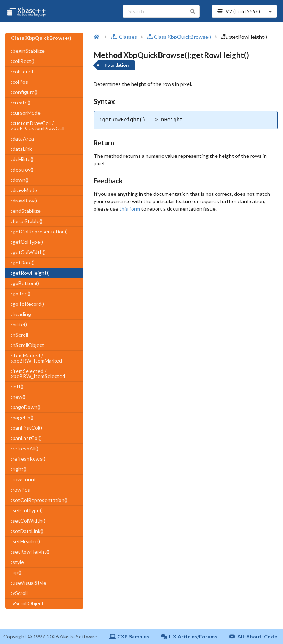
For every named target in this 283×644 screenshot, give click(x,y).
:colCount (22, 71)
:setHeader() (26, 541)
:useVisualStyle (29, 583)
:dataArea (22, 139)
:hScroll (20, 335)
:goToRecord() (28, 304)
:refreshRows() (28, 459)
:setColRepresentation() (39, 500)
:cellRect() (23, 61)
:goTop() (21, 293)
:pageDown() (26, 407)
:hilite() (19, 324)
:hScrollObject (28, 345)
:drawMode (24, 190)
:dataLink (22, 149)
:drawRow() (24, 200)
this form (130, 209)
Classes (124, 37)
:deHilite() (22, 159)
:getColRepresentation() (39, 231)
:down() (20, 180)
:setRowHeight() (30, 552)
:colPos (20, 82)
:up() (16, 572)
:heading (21, 314)
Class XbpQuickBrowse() (179, 37)
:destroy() (22, 169)
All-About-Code (253, 636)
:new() (18, 397)
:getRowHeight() (30, 273)
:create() (21, 102)
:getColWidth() (28, 252)
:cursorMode (26, 113)
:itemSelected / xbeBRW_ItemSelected (38, 373)
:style (18, 562)
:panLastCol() (26, 438)
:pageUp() (22, 417)
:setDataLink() (27, 531)
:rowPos (21, 490)
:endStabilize (26, 211)
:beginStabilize (28, 51)
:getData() (23, 262)
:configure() (24, 92)
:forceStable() (27, 221)
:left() (17, 386)
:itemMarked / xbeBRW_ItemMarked (36, 358)
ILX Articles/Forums (189, 636)
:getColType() (27, 242)
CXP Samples (129, 636)
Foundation (117, 65)
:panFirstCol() (27, 428)
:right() (19, 469)
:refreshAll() (25, 448)
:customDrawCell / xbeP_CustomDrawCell (38, 126)
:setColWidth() (28, 521)
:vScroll (19, 593)
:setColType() (27, 510)
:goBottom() (25, 283)
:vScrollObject (27, 603)
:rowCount (24, 479)
